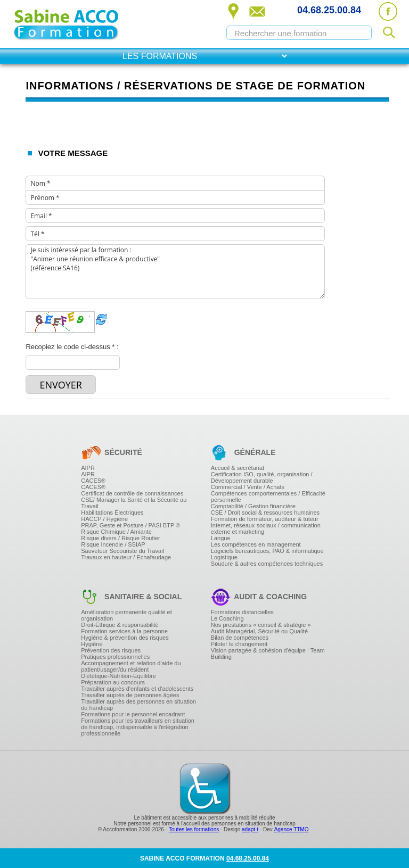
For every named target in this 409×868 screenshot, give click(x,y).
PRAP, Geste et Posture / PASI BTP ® (130, 525)
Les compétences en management (256, 544)
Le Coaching (227, 618)
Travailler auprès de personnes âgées (130, 695)
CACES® (93, 481)
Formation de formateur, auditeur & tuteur (265, 519)
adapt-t (250, 829)
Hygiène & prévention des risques (125, 638)
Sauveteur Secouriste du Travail (122, 551)
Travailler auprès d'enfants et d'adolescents (137, 689)
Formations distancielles (242, 612)
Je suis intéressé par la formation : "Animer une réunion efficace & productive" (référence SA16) (175, 272)
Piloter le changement (239, 644)
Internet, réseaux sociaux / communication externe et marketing (266, 528)
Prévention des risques (111, 650)
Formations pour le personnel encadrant (133, 714)
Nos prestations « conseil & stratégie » (261, 625)
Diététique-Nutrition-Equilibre (118, 676)
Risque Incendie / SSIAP (113, 544)
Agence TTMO (292, 829)
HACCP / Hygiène (104, 519)
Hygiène (92, 644)
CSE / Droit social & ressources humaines (265, 512)
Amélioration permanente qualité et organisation (126, 615)
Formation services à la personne (124, 631)
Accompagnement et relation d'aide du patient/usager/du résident (131, 666)
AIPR (88, 468)
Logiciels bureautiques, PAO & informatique (267, 551)
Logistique (224, 557)
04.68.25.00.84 (329, 10)
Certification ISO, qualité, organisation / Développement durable (262, 477)
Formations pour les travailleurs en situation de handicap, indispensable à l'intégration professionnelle (138, 727)
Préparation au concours (113, 682)
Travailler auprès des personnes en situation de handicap (138, 705)
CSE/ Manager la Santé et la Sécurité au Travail (134, 503)
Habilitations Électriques (112, 512)
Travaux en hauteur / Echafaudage (126, 557)
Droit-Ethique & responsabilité (120, 625)
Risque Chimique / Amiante (116, 532)
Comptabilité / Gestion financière (253, 506)
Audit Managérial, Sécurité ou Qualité (259, 631)
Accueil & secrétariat (238, 468)
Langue (221, 538)
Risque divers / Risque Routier (121, 538)
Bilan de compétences (240, 638)
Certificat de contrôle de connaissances (132, 493)
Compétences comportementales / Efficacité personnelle (268, 497)
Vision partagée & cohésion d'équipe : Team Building (268, 654)
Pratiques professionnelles (115, 657)
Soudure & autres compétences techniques (267, 564)
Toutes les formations (194, 829)
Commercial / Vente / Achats (248, 487)
